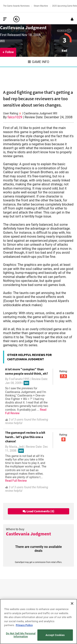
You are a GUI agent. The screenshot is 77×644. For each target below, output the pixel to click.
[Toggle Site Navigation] (5, 19)
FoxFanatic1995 (19, 379)
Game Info (39, 62)
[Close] (72, 603)
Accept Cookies (55, 635)
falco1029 (15, 117)
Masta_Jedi (16, 447)
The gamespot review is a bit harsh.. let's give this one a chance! (25, 437)
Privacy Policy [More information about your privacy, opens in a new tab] (24, 625)
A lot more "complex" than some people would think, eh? (26, 371)
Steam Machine (41, 6)
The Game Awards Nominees (16, 6)
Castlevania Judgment (23, 27)
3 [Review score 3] (64, 40)
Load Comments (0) (38, 511)
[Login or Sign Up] (72, 19)
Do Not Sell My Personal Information (21, 635)
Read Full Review (16, 481)
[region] (38, 621)
